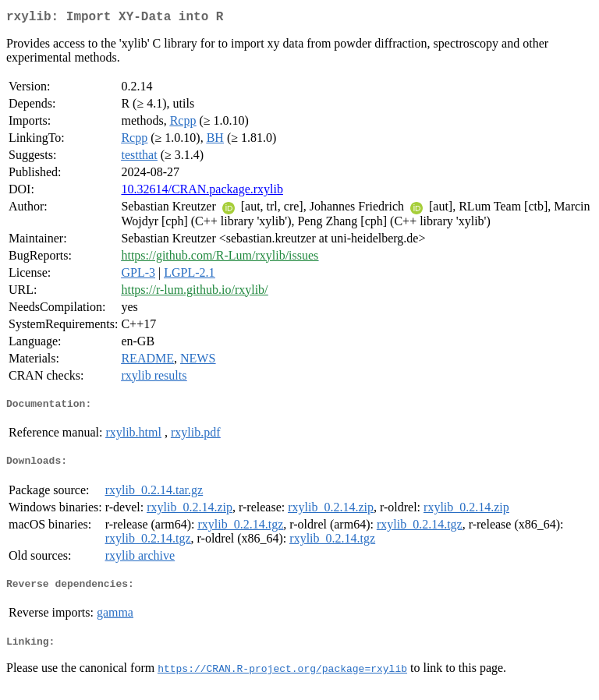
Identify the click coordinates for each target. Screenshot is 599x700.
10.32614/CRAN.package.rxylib (202, 192)
